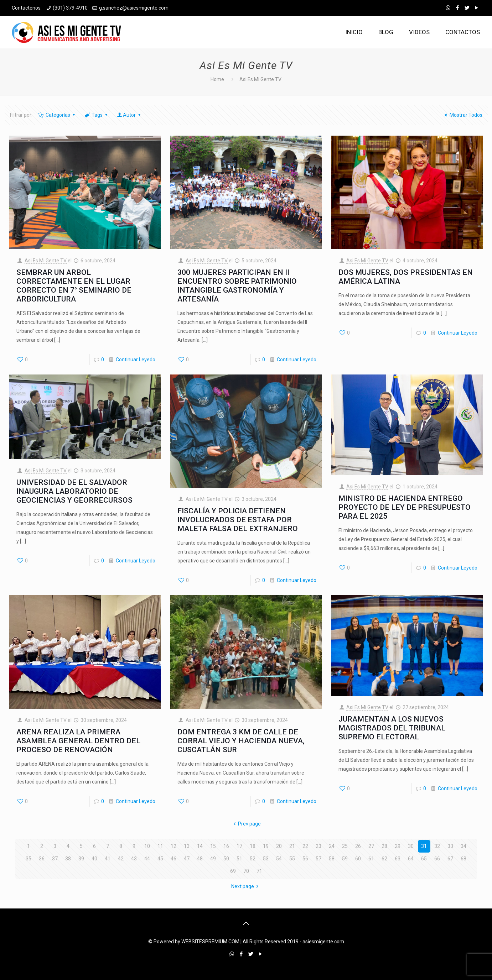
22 (305, 846)
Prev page (246, 824)
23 (318, 846)
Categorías (58, 115)
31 (424, 846)
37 (55, 859)
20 (279, 846)
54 (279, 859)
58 (332, 859)
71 (259, 871)
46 (174, 859)
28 (384, 846)
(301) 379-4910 (70, 8)
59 (345, 859)
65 (424, 859)
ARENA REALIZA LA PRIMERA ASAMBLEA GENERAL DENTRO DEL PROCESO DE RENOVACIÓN (78, 741)
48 (200, 859)
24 (332, 846)
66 (437, 859)
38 (68, 859)
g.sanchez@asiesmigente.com (134, 8)
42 (121, 859)
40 (94, 859)
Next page (246, 886)
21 (292, 846)
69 (233, 871)
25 (345, 846)
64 (411, 859)
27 (371, 846)
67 (450, 859)
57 (318, 859)
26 (358, 846)
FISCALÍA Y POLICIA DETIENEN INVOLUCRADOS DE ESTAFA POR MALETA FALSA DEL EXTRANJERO (238, 520)
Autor (130, 115)
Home (217, 79)
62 (384, 859)
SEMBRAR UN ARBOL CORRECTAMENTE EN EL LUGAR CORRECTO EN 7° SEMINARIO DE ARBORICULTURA (74, 286)
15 (213, 846)
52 (253, 859)
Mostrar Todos (462, 115)
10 (147, 846)
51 (239, 859)
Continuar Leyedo (136, 360)
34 (463, 846)
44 (147, 859)
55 (292, 859)
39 (81, 859)
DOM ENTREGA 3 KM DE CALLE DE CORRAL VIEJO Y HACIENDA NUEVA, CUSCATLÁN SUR (241, 741)
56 (305, 859)
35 (29, 859)
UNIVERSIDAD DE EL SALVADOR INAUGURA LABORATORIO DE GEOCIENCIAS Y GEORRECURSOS (74, 491)
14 (200, 846)
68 (463, 859)
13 (187, 846)
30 (411, 846)
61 (371, 859)
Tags (97, 115)
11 (160, 846)
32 (437, 846)
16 (226, 846)
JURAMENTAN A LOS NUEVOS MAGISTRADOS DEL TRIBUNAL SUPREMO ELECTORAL (392, 728)
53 (266, 859)
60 (358, 859)
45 (160, 859)
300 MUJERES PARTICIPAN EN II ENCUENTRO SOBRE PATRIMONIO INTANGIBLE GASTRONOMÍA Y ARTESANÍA (237, 286)
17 (239, 846)
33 (450, 846)
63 (398, 859)
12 (174, 846)
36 (42, 859)
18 (253, 846)
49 (213, 859)
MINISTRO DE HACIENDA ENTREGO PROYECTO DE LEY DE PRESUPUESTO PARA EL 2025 (405, 507)
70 (246, 871)
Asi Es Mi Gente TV (46, 261)
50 (226, 859)
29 (398, 846)
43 (134, 859)
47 (187, 859)
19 (266, 846)
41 (108, 859)
